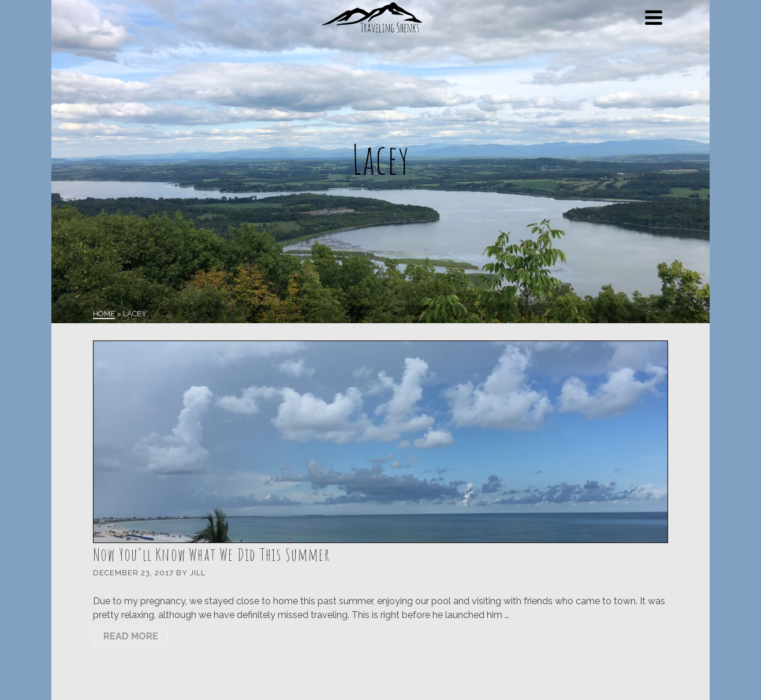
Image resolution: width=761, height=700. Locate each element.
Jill (198, 573)
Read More (131, 636)
